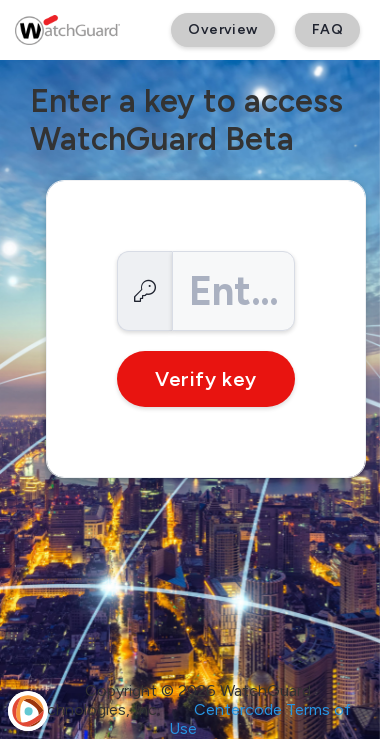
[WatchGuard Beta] (67, 30)
